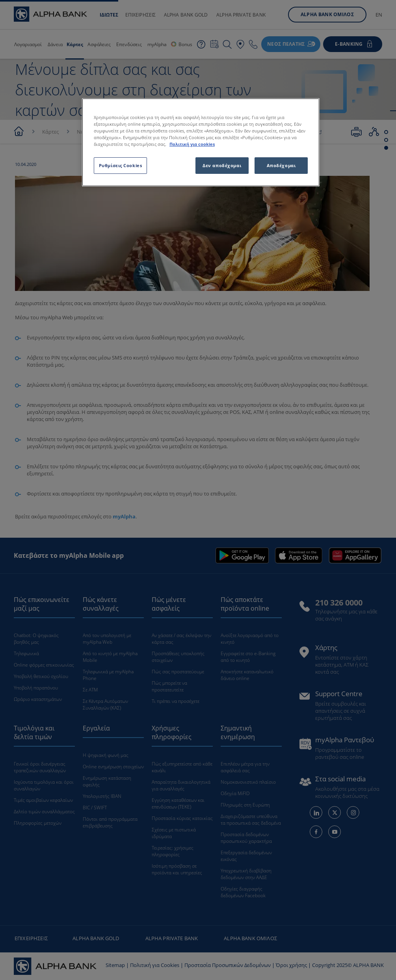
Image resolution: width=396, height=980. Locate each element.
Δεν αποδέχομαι (222, 165)
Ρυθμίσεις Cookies (121, 165)
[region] (201, 142)
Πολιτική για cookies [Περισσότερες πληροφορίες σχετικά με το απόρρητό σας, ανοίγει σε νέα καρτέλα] (192, 144)
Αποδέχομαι (281, 165)
